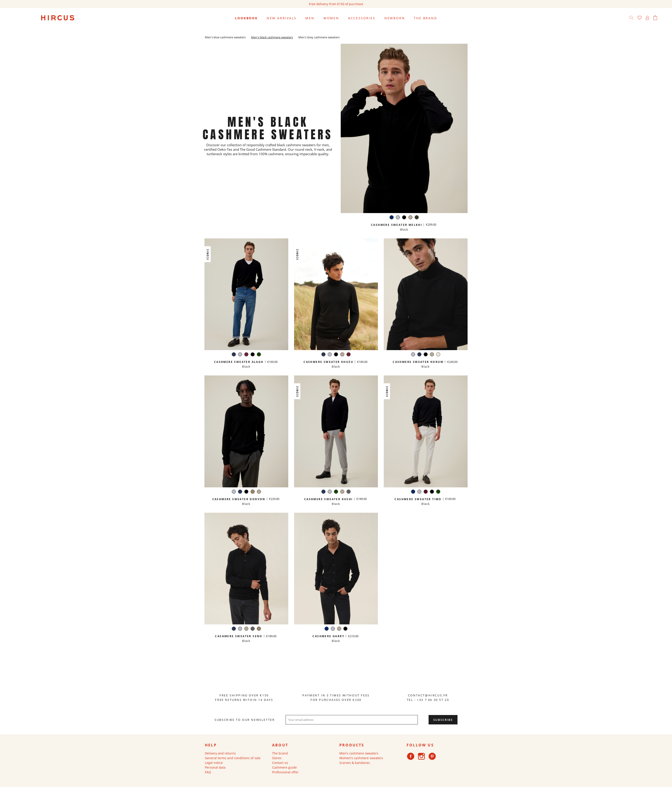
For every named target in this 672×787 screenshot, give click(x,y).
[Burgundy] (246, 355)
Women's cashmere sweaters (361, 758)
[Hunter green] (417, 218)
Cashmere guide (284, 767)
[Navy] (392, 218)
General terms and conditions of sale (233, 758)
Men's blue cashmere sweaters (225, 37)
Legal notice (214, 763)
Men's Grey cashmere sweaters (319, 37)
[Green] (259, 355)
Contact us (280, 763)
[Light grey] (398, 218)
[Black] (404, 218)
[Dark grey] (349, 492)
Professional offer (285, 772)
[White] (438, 355)
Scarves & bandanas (355, 763)
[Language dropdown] (663, 18)
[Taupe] (253, 492)
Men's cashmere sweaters (359, 753)
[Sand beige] (410, 218)
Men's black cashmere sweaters (272, 37)
